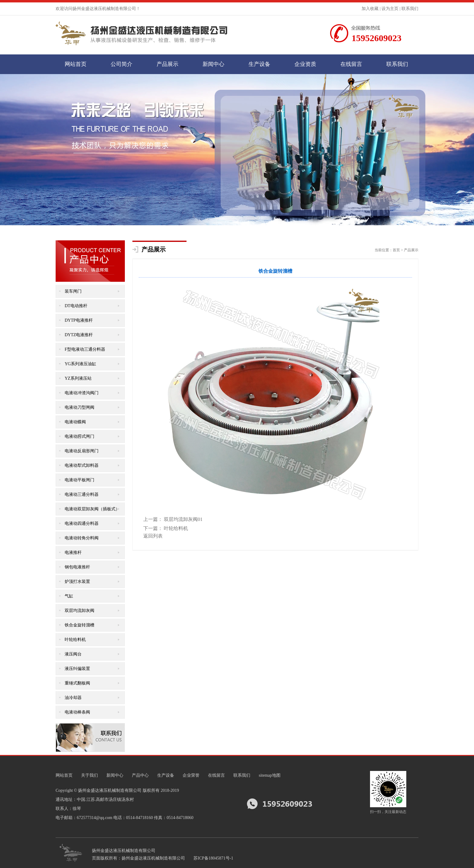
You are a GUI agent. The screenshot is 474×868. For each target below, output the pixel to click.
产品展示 (167, 64)
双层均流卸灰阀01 (183, 519)
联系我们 (410, 9)
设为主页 (390, 9)
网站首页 (76, 64)
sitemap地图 (270, 775)
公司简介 (122, 64)
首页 (396, 250)
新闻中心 (213, 64)
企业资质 (305, 64)
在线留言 (351, 64)
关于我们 (89, 775)
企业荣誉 (191, 775)
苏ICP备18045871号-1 (213, 858)
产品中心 (140, 775)
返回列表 (153, 536)
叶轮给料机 (176, 528)
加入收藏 (370, 9)
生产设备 (259, 64)
